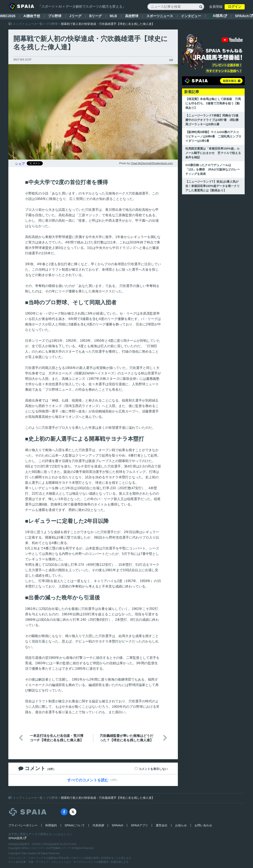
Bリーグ (96, 16)
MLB (113, 16)
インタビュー (191, 16)
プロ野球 (55, 16)
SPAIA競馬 (17, 838)
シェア (20, 164)
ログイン (235, 7)
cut (171, 60)
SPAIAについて (75, 825)
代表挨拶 (98, 825)
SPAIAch (244, 16)
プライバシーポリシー (23, 825)
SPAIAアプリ (139, 825)
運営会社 (162, 825)
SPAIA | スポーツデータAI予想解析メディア (47, 848)
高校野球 (132, 16)
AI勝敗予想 (32, 16)
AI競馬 (218, 16)
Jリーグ (75, 16)
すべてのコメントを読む (88, 780)
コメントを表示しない (153, 769)
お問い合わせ (203, 825)
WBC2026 (8, 16)
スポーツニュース (160, 16)
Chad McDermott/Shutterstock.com (152, 163)
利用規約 (51, 825)
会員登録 (216, 7)
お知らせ (181, 825)
